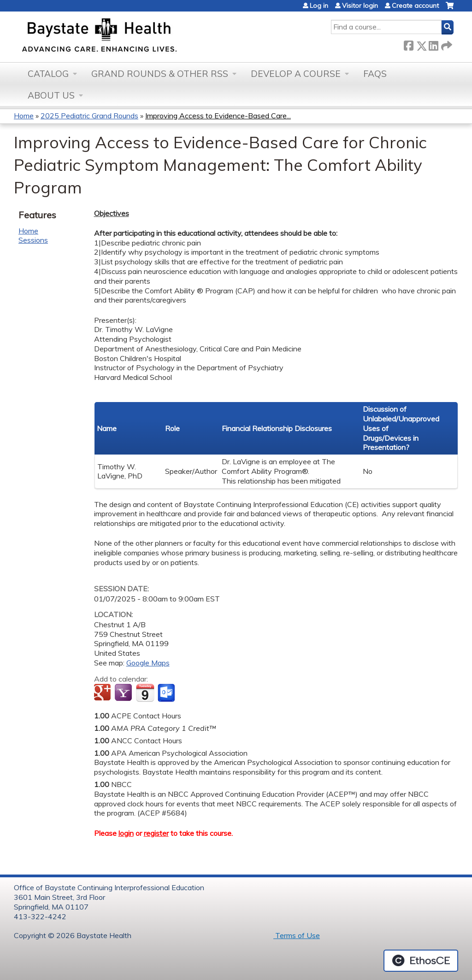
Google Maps (148, 663)
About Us (51, 95)
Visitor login (360, 6)
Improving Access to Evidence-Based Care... (218, 116)
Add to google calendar (103, 693)
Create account (415, 6)
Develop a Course (296, 74)
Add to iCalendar (145, 693)
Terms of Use (297, 935)
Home (24, 116)
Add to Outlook (167, 693)
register (156, 833)
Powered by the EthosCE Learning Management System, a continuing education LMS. (421, 961)
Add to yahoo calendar (124, 693)
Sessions (33, 240)
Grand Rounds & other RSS (160, 74)
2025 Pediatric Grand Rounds (89, 116)
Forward (446, 44)
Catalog (48, 74)
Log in (319, 6)
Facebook (408, 44)
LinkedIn (433, 44)
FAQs (375, 74)
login (126, 833)
